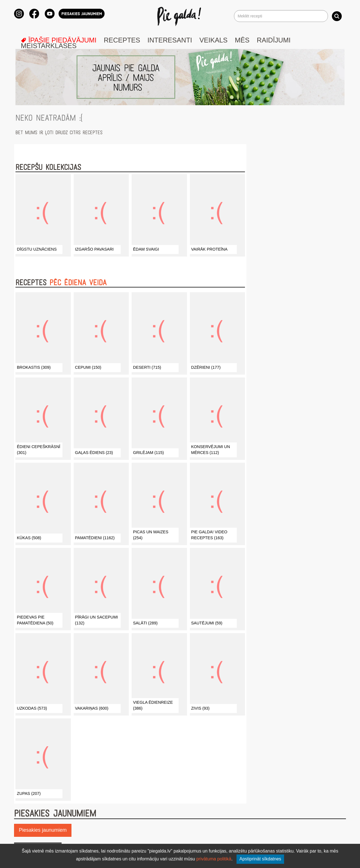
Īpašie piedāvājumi (59, 40)
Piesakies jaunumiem (43, 830)
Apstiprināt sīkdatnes (260, 859)
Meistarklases (49, 46)
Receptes (122, 40)
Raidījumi (274, 40)
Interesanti (170, 40)
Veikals (213, 40)
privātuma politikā (214, 859)
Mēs (242, 40)
